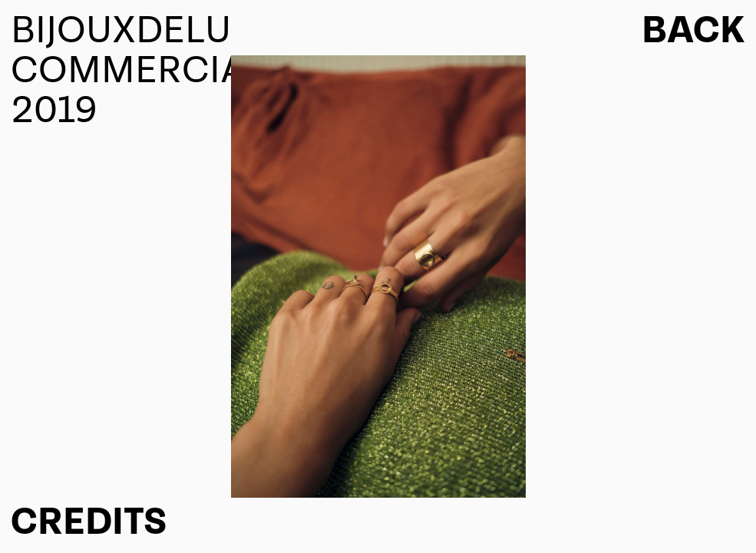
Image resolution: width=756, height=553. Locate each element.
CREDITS (89, 522)
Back (693, 31)
